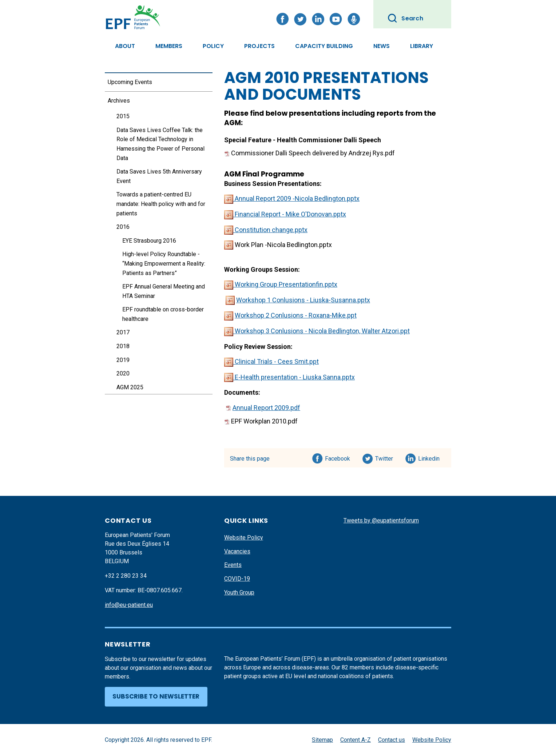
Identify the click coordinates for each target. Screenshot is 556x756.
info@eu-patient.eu (129, 605)
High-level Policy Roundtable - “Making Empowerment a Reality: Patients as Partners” (164, 263)
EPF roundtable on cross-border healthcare (163, 314)
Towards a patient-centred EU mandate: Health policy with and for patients (161, 204)
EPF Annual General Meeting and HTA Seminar (164, 291)
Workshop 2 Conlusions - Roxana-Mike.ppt (296, 315)
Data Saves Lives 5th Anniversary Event (159, 176)
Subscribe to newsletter (156, 696)
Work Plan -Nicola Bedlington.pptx (278, 245)
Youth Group (239, 592)
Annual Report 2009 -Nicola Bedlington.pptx (292, 198)
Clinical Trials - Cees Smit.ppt (271, 361)
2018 (123, 346)
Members (169, 46)
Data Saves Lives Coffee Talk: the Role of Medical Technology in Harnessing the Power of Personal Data (160, 144)
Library (422, 46)
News (382, 46)
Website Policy (244, 538)
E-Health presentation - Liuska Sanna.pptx (289, 377)
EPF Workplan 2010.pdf (261, 421)
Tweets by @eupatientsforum (381, 520)
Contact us (392, 740)
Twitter (386, 457)
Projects (259, 46)
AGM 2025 (130, 387)
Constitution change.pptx (266, 230)
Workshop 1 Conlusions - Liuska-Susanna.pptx (303, 300)
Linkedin (429, 457)
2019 (123, 360)
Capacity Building (324, 46)
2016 (123, 227)
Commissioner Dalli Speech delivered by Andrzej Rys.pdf (309, 153)
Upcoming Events (130, 82)
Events (233, 565)
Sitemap (322, 740)
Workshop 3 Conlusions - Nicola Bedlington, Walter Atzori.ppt (317, 331)
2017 (123, 332)
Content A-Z (356, 740)
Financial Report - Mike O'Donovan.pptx (285, 214)
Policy (213, 46)
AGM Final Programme (264, 174)
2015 (123, 116)
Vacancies (237, 551)
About (125, 46)
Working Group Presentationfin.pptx (281, 284)
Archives (119, 101)
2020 (123, 373)
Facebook (337, 457)
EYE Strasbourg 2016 (149, 241)
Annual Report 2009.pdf (266, 408)
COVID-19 (237, 579)
